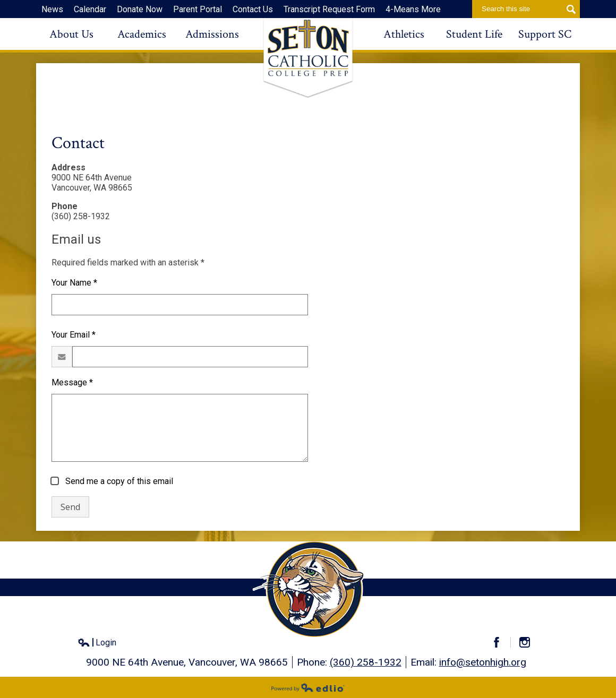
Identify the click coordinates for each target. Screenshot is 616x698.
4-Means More (413, 9)
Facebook (501, 642)
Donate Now (140, 9)
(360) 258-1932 (366, 662)
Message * (72, 382)
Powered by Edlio (308, 687)
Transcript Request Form (329, 9)
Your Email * (74, 335)
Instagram (529, 642)
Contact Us (253, 9)
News (52, 9)
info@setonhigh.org (483, 662)
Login (97, 643)
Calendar (90, 9)
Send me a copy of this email (118, 481)
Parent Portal (198, 9)
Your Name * (74, 283)
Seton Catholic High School (308, 58)
